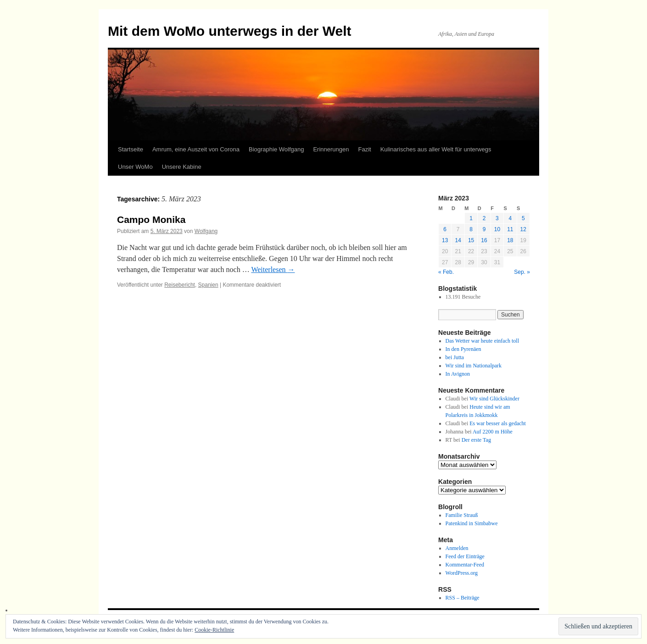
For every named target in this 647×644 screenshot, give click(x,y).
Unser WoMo (135, 167)
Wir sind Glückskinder (494, 399)
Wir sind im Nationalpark (474, 366)
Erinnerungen (331, 149)
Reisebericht (180, 285)
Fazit (364, 149)
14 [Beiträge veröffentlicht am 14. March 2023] (458, 240)
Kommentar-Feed (465, 565)
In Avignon (458, 374)
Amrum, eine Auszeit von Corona (196, 149)
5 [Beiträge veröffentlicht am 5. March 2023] (523, 218)
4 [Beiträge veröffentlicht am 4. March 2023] (510, 218)
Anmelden (457, 548)
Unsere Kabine (182, 167)
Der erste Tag (476, 440)
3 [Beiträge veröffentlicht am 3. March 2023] (497, 218)
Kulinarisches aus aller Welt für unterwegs (436, 149)
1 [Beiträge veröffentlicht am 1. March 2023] (471, 218)
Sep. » (522, 272)
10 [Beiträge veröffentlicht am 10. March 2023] (497, 229)
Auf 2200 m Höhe (493, 432)
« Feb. (446, 272)
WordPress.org (462, 573)
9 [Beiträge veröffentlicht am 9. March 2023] (484, 229)
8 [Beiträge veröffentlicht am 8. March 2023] (471, 229)
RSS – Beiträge (463, 598)
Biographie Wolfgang (276, 149)
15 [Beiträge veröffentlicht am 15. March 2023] (471, 240)
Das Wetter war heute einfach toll (482, 341)
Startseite (131, 149)
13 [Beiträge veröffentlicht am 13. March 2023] (445, 240)
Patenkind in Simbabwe (472, 523)
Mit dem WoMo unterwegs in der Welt (230, 31)
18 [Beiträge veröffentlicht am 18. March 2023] (510, 240)
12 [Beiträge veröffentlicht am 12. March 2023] (523, 229)
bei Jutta (455, 357)
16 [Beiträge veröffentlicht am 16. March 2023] (484, 240)
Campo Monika (151, 219)
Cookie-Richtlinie (214, 630)
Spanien (208, 285)
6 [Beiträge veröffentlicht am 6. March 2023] (445, 229)
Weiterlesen (273, 269)
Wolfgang (206, 231)
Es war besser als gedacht (498, 423)
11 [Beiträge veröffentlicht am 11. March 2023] (510, 229)
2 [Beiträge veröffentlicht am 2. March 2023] (484, 218)
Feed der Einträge (465, 556)
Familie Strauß (462, 515)
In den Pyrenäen (463, 349)
